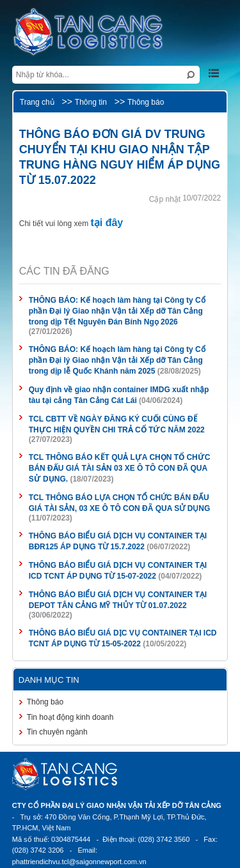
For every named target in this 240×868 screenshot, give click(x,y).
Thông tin (91, 102)
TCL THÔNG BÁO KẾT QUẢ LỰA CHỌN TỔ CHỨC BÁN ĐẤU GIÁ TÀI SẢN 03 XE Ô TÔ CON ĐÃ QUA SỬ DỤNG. (120, 468)
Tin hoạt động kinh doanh (70, 717)
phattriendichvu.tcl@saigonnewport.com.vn (79, 862)
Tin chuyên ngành (57, 732)
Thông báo (146, 102)
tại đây (107, 223)
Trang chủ (37, 102)
